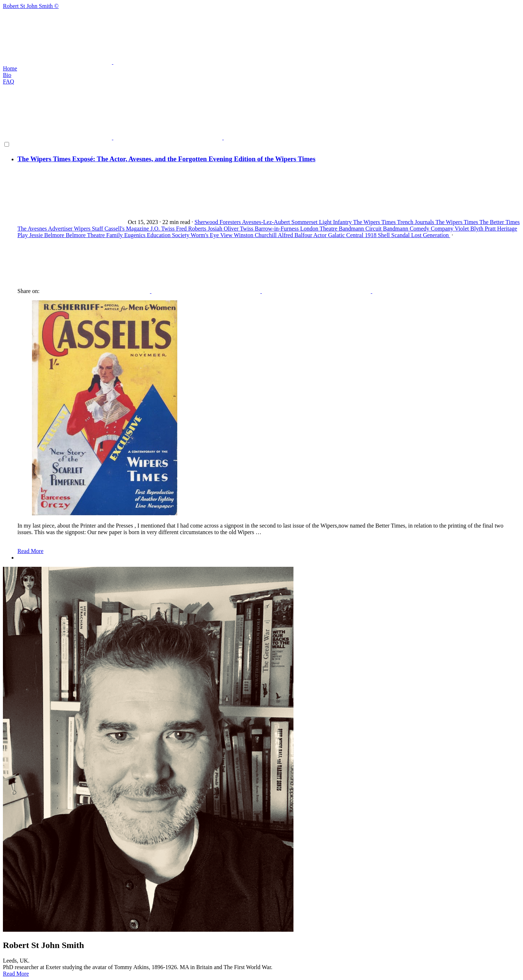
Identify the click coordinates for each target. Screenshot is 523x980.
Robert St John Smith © (261, 34)
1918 (371, 235)
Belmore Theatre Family (95, 235)
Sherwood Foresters (218, 222)
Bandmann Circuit (361, 229)
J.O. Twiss (163, 229)
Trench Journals (416, 222)
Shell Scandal (394, 235)
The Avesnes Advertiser (46, 229)
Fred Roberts (192, 229)
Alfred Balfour (296, 235)
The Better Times (500, 222)
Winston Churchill (256, 235)
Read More (31, 551)
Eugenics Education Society (157, 235)
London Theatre (319, 229)
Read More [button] (16, 974)
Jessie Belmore (47, 235)
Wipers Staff (89, 229)
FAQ (9, 82)
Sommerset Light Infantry (322, 222)
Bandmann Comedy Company (419, 229)
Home (10, 68)
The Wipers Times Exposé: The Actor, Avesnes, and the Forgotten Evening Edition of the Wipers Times (166, 159)
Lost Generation (431, 235)
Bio (7, 75)
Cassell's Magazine (127, 229)
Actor (321, 235)
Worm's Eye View (212, 235)
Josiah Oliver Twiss (231, 229)
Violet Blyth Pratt (476, 229)
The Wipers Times (375, 222)
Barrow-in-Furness (278, 229)
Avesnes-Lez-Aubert (267, 222)
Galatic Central (346, 235)
